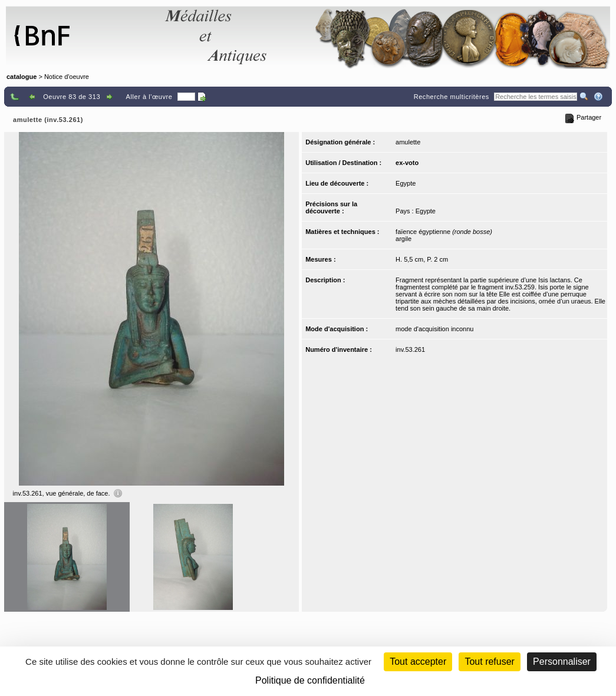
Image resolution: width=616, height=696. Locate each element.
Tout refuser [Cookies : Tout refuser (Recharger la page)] (489, 662)
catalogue (22, 77)
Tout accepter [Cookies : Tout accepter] (418, 662)
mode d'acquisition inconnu (434, 329)
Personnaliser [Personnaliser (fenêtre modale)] (562, 662)
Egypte (406, 183)
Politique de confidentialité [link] (310, 680)
